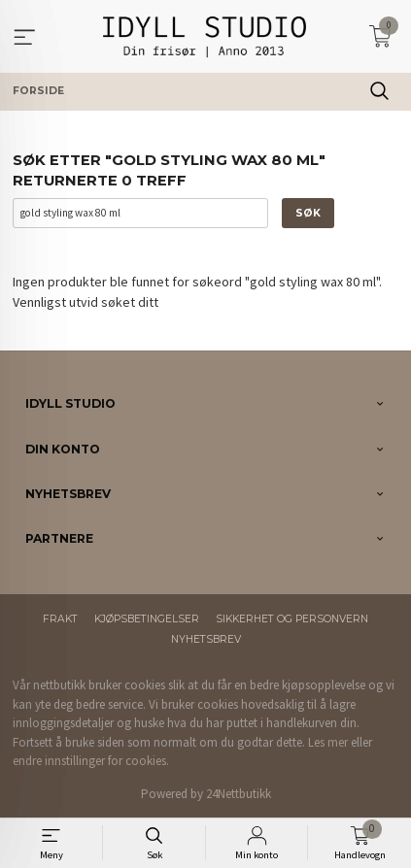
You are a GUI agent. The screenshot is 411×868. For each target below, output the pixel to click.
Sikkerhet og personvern (292, 619)
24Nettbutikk (239, 794)
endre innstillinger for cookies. (91, 761)
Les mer (328, 742)
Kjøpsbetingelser (147, 619)
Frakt (60, 619)
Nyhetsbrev (206, 639)
